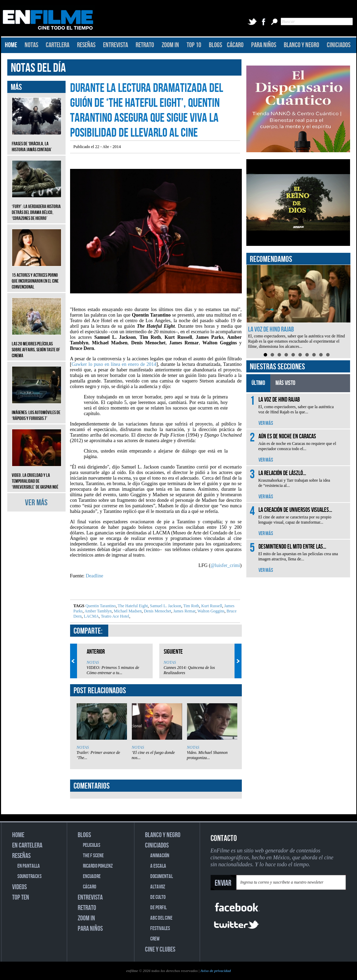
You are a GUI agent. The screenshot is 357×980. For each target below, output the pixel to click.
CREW (155, 939)
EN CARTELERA (27, 845)
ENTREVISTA (116, 45)
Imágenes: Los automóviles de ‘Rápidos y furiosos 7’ (37, 410)
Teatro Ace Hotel (115, 616)
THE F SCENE (93, 856)
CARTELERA (58, 45)
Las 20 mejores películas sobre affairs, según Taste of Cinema (37, 345)
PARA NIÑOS (264, 45)
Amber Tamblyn (98, 611)
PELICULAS (92, 845)
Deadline (95, 576)
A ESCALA (158, 866)
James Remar (184, 611)
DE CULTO (158, 897)
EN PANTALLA (29, 866)
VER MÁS (36, 503)
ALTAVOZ (158, 887)
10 (328, 355)
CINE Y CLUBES (160, 949)
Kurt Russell (211, 606)
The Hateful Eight (132, 606)
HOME (11, 45)
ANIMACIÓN (160, 856)
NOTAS (31, 45)
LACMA (91, 616)
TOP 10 (194, 45)
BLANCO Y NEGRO (301, 45)
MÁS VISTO (285, 383)
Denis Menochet (157, 611)
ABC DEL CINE (161, 918)
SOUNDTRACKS (29, 876)
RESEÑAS (86, 45)
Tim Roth (191, 606)
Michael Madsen (127, 611)
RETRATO (145, 45)
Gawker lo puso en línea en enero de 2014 (114, 364)
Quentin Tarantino (100, 606)
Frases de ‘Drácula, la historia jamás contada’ (37, 141)
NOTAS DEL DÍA (38, 68)
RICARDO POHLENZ (98, 866)
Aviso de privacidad (215, 971)
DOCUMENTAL (161, 876)
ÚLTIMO (258, 383)
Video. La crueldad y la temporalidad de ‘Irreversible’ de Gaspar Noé (37, 476)
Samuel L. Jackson (165, 606)
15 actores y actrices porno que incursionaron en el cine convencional (37, 276)
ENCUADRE (92, 876)
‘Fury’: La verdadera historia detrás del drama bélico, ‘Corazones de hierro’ (37, 207)
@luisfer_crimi (225, 565)
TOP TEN (21, 897)
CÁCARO (235, 45)
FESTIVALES (160, 929)
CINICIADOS (339, 45)
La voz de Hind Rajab (271, 329)
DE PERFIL (158, 908)
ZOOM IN (170, 45)
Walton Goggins (210, 611)
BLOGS (215, 45)
